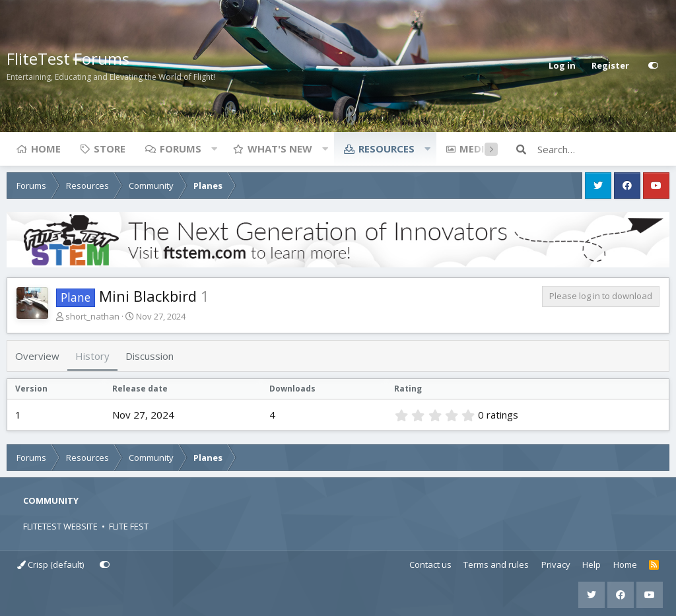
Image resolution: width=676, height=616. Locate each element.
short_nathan (92, 316)
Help (591, 565)
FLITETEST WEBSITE (60, 526)
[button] (214, 149)
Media (475, 149)
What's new (280, 149)
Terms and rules (496, 565)
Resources (387, 149)
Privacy (556, 565)
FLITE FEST (129, 526)
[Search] (603, 149)
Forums (181, 149)
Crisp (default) (51, 565)
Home (46, 149)
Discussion (150, 356)
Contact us (430, 565)
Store (110, 149)
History (92, 356)
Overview (37, 356)
